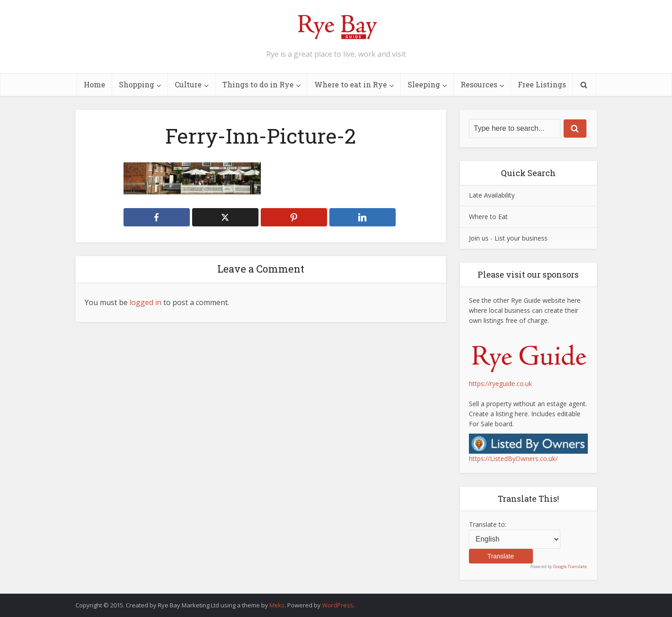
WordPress (338, 605)
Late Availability (492, 195)
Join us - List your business (508, 238)
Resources (479, 84)
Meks (277, 605)
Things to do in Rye (258, 84)
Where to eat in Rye (351, 84)
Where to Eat (488, 217)
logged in (145, 302)
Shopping (137, 84)
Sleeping (424, 84)
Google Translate (570, 566)
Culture (188, 84)
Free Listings (542, 84)
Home (94, 84)
